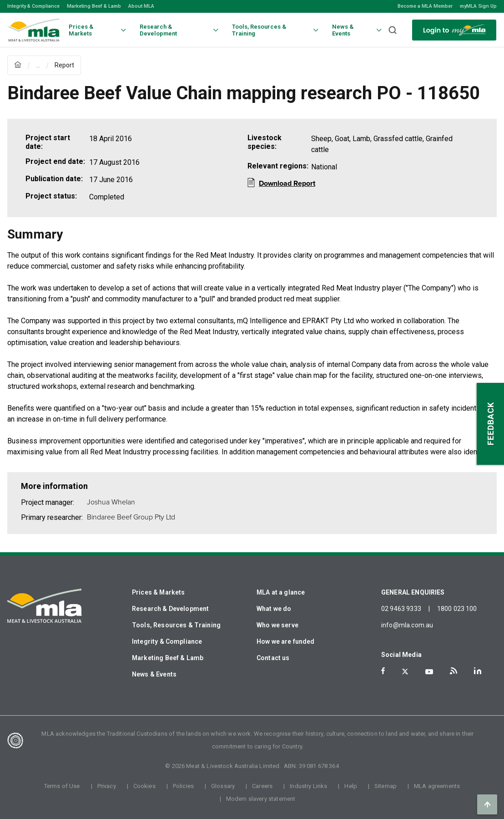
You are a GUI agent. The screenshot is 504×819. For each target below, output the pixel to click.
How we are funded (286, 641)
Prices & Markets (158, 592)
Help (351, 786)
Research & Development (170, 609)
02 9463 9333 (401, 609)
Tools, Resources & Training (176, 625)
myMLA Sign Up (478, 6)
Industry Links (308, 786)
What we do (274, 609)
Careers (262, 786)
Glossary (223, 786)
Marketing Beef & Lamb (94, 6)
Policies (183, 786)
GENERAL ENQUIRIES (413, 592)
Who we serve (277, 625)
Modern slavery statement (261, 799)
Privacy (107, 786)
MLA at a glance (281, 592)
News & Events (154, 674)
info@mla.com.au (407, 625)
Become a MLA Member (425, 6)
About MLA (141, 6)
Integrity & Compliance (33, 6)
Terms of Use (62, 786)
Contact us (273, 658)
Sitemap (386, 786)
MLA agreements (437, 786)
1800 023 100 (457, 609)
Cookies (144, 786)
